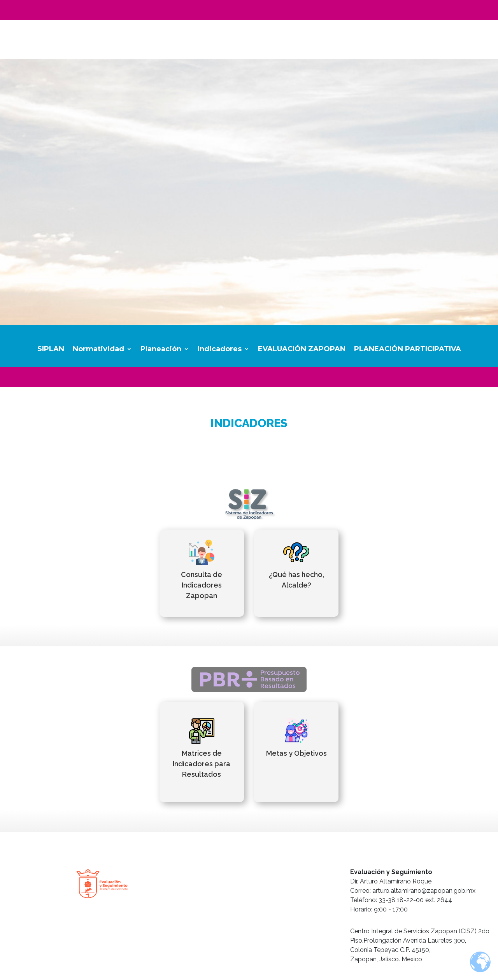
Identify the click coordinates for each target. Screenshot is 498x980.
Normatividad (98, 350)
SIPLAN (51, 350)
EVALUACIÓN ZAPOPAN (302, 350)
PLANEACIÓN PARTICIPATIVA (408, 350)
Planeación (161, 350)
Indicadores (220, 350)
